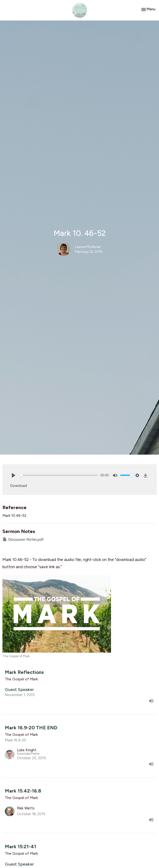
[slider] (59, 475)
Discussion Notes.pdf (23, 539)
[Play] (14, 475)
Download (18, 486)
